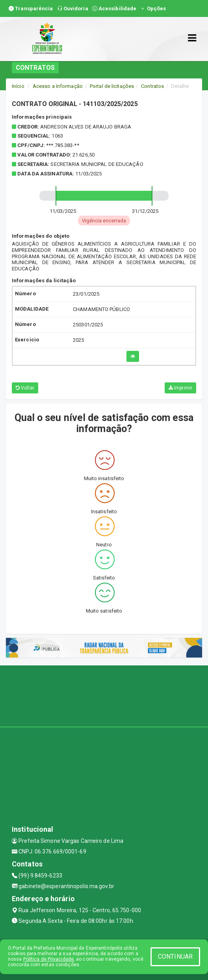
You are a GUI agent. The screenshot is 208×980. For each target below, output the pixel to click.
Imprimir (180, 388)
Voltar (25, 388)
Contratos (152, 86)
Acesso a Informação (58, 86)
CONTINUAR (175, 957)
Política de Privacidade (48, 959)
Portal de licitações (112, 86)
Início (18, 86)
